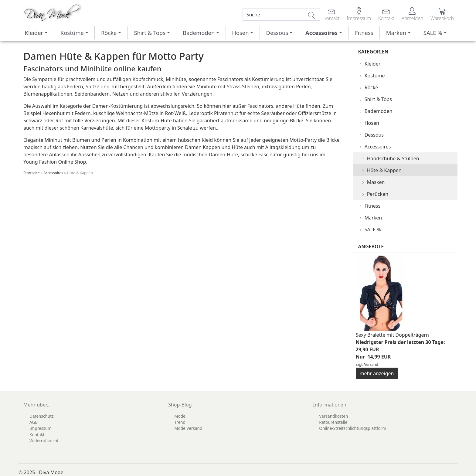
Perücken (378, 194)
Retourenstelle (333, 422)
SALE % (433, 33)
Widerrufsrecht (44, 441)
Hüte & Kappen (384, 170)
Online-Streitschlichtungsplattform (353, 428)
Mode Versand (188, 428)
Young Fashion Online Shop (55, 162)
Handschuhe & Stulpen (393, 158)
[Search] (281, 15)
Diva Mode (51, 472)
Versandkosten (333, 416)
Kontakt (37, 435)
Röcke (109, 33)
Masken (376, 182)
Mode (180, 416)
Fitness (364, 33)
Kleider (34, 33)
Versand (371, 364)
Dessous (277, 33)
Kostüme (72, 33)
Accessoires (321, 33)
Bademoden (199, 33)
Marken (396, 33)
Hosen (240, 33)
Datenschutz (42, 416)
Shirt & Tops (150, 33)
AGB (34, 422)
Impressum (41, 428)
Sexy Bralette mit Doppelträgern (392, 335)
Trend (180, 422)
